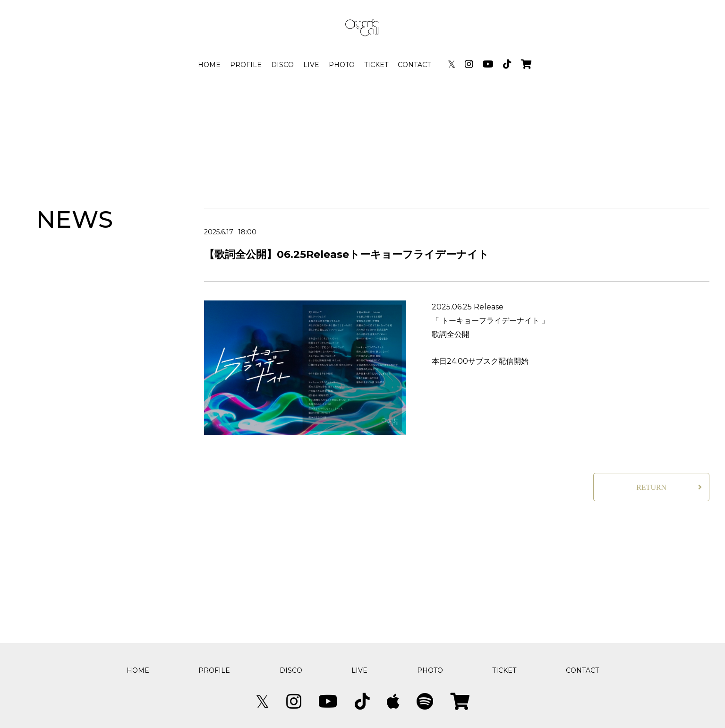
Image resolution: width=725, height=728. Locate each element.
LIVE (311, 65)
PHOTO (342, 65)
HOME (209, 65)
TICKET (376, 65)
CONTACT (414, 65)
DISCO (282, 65)
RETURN (651, 487)
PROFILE (246, 65)
